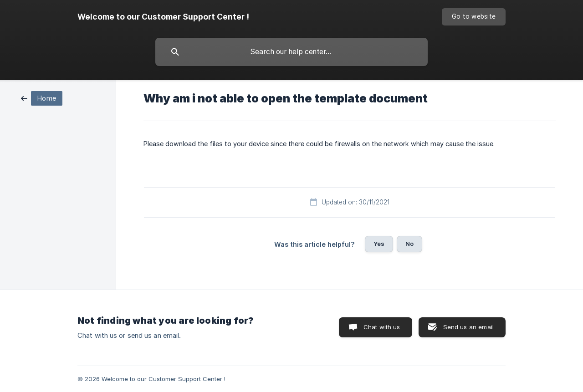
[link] (42, 98)
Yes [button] (379, 244)
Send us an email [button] (468, 327)
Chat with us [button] (382, 327)
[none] (163, 17)
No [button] (409, 244)
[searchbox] (291, 52)
